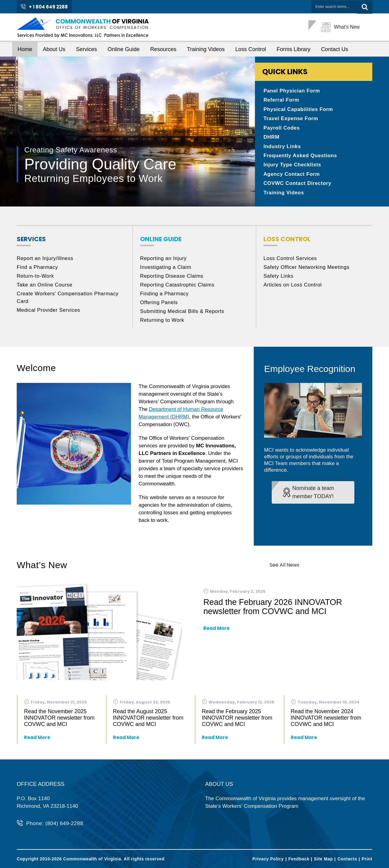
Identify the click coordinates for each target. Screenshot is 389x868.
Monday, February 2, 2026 (234, 593)
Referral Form (282, 101)
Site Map (323, 859)
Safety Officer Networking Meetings (307, 269)
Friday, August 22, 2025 (142, 704)
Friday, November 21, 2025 (55, 704)
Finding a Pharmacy (165, 296)
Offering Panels (159, 305)
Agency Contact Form (292, 176)
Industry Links (282, 148)
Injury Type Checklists (293, 167)
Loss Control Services (291, 260)
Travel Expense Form (291, 119)
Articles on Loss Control (293, 287)
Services (86, 49)
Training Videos (206, 49)
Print (367, 859)
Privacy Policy (268, 859)
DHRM (272, 138)
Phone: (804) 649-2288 (55, 824)
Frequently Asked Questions (301, 157)
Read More (216, 630)
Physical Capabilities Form (299, 110)
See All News (284, 567)
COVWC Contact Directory (298, 185)
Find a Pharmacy (38, 269)
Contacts (347, 859)
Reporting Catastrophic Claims (178, 287)
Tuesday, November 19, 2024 (325, 704)
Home (25, 49)
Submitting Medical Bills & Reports (183, 313)
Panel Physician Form (292, 91)
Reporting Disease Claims (172, 278)
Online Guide (124, 49)
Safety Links (279, 278)
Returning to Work (163, 322)
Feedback (299, 859)
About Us (54, 49)
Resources (163, 49)
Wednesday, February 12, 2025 (238, 704)
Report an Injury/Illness (45, 260)
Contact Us (334, 49)
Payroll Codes (282, 129)
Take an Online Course (45, 287)
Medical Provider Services (49, 312)
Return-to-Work (36, 278)
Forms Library (293, 49)
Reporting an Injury (164, 260)
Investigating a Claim (166, 269)
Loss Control (251, 49)
